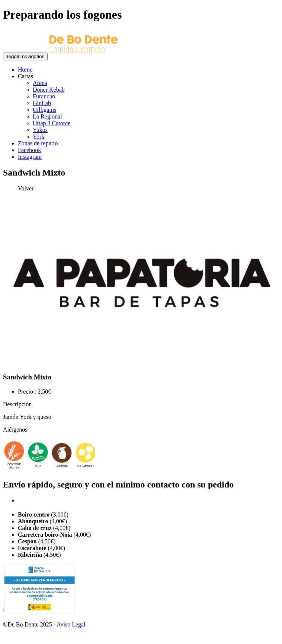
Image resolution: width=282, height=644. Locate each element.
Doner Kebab (49, 90)
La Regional (47, 116)
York (39, 137)
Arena (40, 83)
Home (25, 70)
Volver (26, 188)
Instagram (30, 157)
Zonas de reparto (38, 143)
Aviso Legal (71, 624)
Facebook (29, 150)
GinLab (42, 103)
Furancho (44, 96)
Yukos (40, 130)
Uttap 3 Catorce (52, 123)
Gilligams (44, 110)
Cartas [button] (25, 76)
